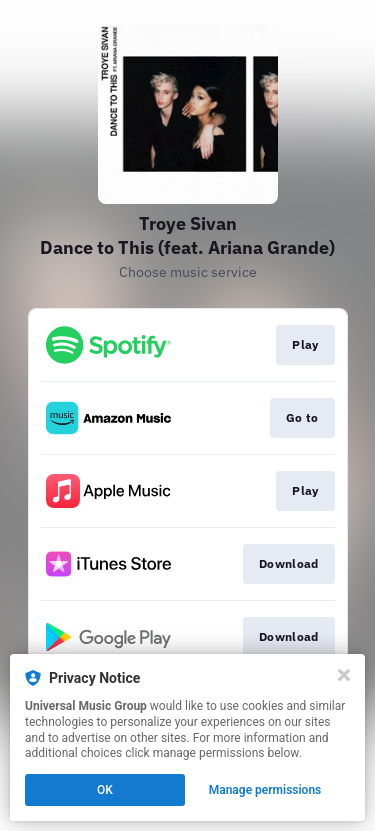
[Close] (344, 675)
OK (105, 790)
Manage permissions (265, 790)
